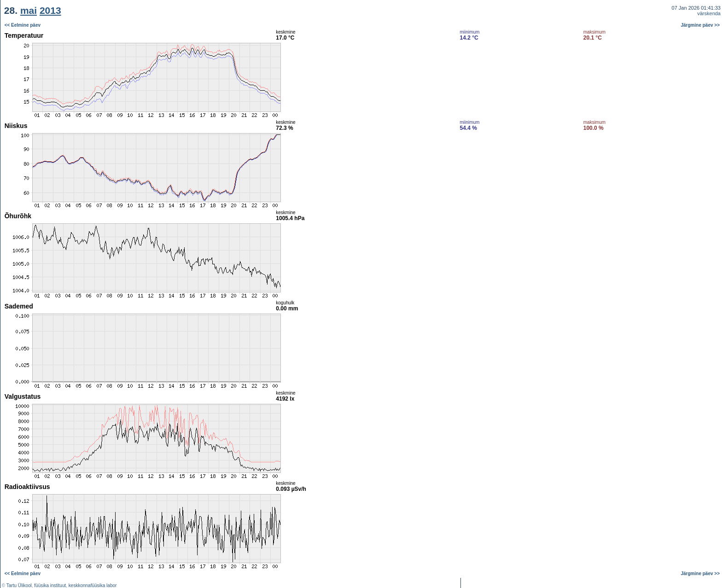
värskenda (709, 13)
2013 (50, 10)
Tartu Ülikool (19, 585)
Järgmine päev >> (701, 25)
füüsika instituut (50, 585)
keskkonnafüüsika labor (93, 585)
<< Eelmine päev (23, 25)
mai (29, 10)
